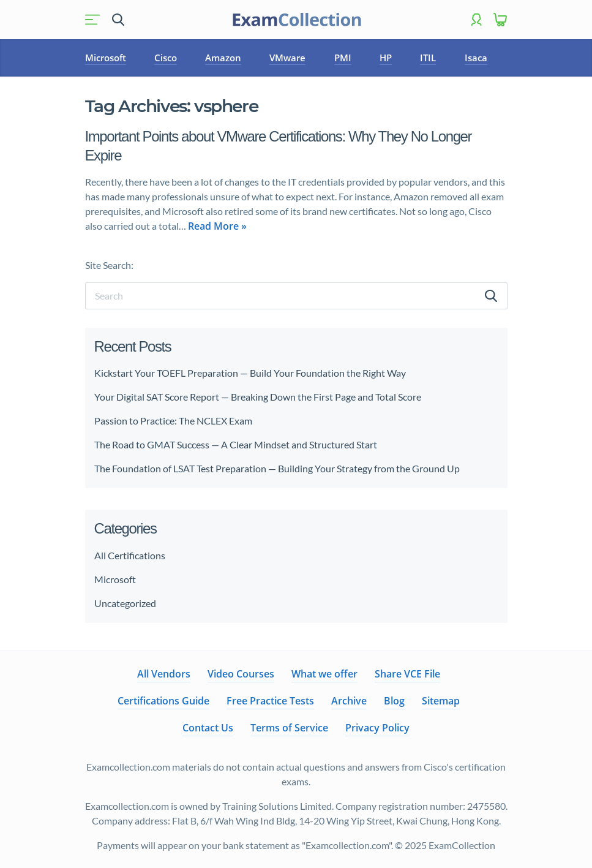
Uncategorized (125, 603)
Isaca (476, 58)
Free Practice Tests (270, 701)
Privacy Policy (377, 728)
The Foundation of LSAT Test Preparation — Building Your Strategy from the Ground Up (277, 468)
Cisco (166, 58)
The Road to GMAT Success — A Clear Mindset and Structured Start (236, 444)
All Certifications (130, 555)
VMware (287, 58)
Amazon (223, 58)
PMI (343, 58)
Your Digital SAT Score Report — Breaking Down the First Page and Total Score (258, 397)
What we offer (324, 674)
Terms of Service (289, 728)
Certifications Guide (163, 701)
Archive (349, 701)
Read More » (217, 226)
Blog (394, 701)
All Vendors (164, 674)
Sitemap (441, 701)
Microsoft (106, 58)
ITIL (428, 58)
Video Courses (241, 674)
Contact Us (208, 728)
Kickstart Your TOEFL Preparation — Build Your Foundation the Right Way (250, 373)
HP (386, 58)
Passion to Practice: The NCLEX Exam (174, 421)
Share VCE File (407, 674)
